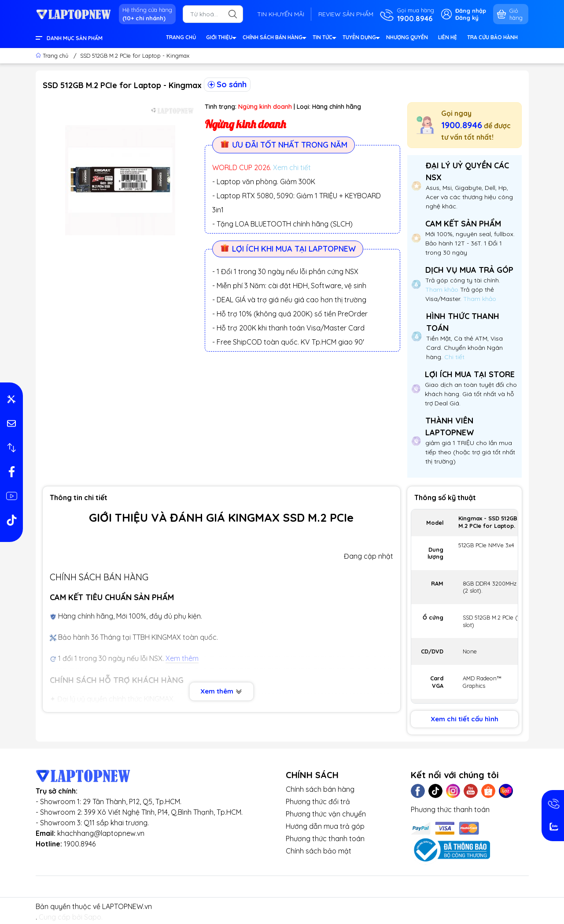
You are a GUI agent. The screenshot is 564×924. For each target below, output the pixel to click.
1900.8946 (462, 125)
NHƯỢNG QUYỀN (407, 37)
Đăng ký (467, 18)
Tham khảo (443, 289)
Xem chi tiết (292, 167)
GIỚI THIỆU (221, 39)
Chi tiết (453, 357)
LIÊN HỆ (448, 37)
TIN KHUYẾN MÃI (281, 14)
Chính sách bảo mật (319, 851)
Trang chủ (53, 56)
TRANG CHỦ (181, 37)
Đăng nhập (471, 11)
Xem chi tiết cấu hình (464, 719)
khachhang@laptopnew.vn (101, 833)
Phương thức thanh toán (325, 839)
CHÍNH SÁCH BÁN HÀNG (274, 39)
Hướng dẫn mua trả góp (325, 826)
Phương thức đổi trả (318, 802)
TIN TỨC (324, 39)
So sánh (227, 84)
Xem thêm (221, 691)
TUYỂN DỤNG (361, 39)
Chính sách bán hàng (320, 789)
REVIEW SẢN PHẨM (346, 14)
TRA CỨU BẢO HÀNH (492, 37)
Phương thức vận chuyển (326, 814)
